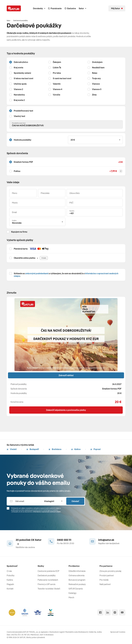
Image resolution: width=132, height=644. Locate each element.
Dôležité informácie (77, 571)
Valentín (57, 84)
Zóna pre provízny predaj (110, 571)
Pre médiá (104, 580)
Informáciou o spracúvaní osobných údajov (47, 512)
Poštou (17, 171)
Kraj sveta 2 (19, 100)
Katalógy (73, 593)
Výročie (57, 95)
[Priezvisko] (52, 193)
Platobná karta (21, 249)
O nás (9, 571)
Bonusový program (77, 580)
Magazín (10, 584)
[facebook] (100, 612)
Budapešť (33, 449)
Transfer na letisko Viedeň (49, 589)
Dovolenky (39, 8)
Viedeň (12, 449)
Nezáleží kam (98, 68)
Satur (82, 8)
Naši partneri (105, 584)
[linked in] (108, 612)
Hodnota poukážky (23, 140)
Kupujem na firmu (19, 232)
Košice (76, 449)
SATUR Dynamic (76, 589)
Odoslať (75, 501)
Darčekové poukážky (47, 575)
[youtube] (122, 612)
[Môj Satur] (117, 8)
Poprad (95, 449)
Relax (95, 73)
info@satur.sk (106, 540)
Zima (94, 95)
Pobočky (11, 575)
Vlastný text (19, 116)
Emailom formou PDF (23, 162)
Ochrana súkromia (77, 575)
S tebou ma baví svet (24, 78)
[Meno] (23, 193)
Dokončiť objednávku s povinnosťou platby (66, 410)
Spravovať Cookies (118, 632)
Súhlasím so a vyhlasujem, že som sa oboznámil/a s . (66, 275)
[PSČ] (95, 203)
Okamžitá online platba (25, 258)
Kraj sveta (18, 68)
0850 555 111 (64, 540)
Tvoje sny (96, 78)
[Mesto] (37, 203)
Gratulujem (97, 62)
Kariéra (10, 580)
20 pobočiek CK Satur (29, 542)
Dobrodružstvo (21, 62)
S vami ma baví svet (62, 78)
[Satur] (14, 8)
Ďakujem (57, 62)
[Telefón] (95, 212)
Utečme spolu (20, 84)
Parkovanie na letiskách (48, 580)
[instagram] (115, 612)
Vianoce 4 (57, 89)
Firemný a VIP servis (47, 584)
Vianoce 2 (18, 89)
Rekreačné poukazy (77, 584)
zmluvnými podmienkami (37, 273)
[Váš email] (37, 212)
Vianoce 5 (97, 89)
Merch (71, 597)
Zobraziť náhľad (66, 375)
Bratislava (55, 449)
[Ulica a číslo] (95, 193)
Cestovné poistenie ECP (48, 571)
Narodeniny (19, 95)
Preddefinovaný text (23, 111)
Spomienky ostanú (22, 73)
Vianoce (96, 84)
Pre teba (57, 73)
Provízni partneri (107, 575)
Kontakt (10, 589)
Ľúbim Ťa (57, 68)
